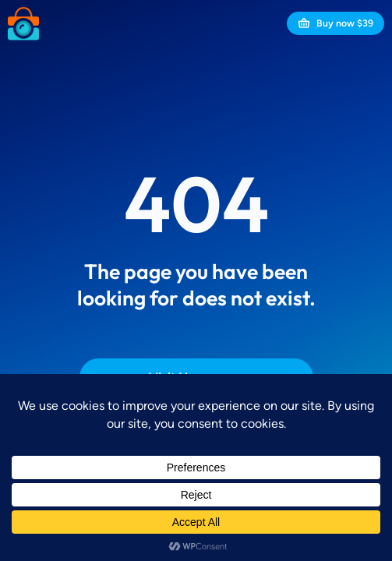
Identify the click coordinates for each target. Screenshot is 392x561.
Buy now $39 (335, 23)
